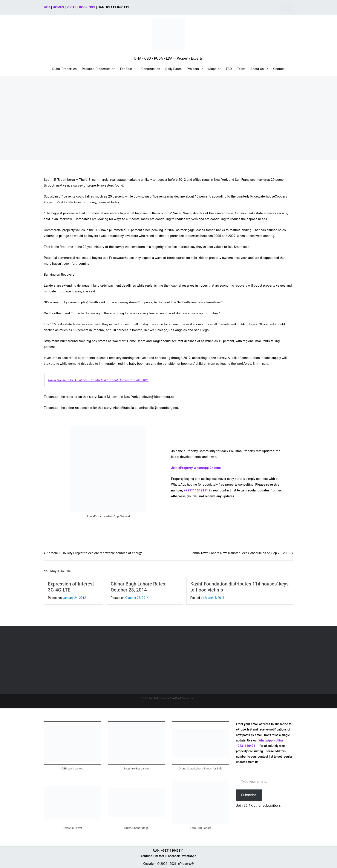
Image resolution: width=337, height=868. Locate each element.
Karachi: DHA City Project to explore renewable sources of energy (94, 553)
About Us (259, 69)
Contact (279, 69)
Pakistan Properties (98, 69)
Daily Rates (173, 69)
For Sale (128, 69)
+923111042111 (196, 490)
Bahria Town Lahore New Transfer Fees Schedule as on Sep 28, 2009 (240, 553)
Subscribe (249, 795)
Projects (195, 69)
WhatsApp (189, 856)
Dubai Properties (64, 69)
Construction (151, 69)
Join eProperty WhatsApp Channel (196, 468)
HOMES (58, 7)
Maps (214, 69)
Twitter (159, 856)
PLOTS (72, 7)
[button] (113, 69)
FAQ (229, 69)
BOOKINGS (87, 7)
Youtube (146, 856)
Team (241, 69)
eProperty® (186, 864)
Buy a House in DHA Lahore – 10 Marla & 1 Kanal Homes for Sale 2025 (98, 380)
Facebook (173, 856)
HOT (47, 7)
